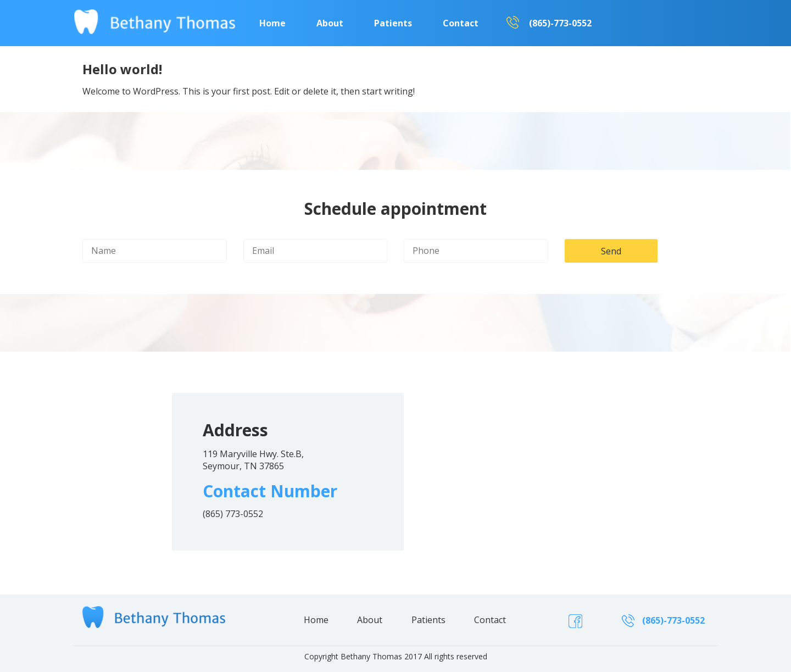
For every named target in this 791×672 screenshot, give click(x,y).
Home (272, 23)
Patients (393, 23)
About (330, 23)
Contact (461, 23)
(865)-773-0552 (560, 23)
